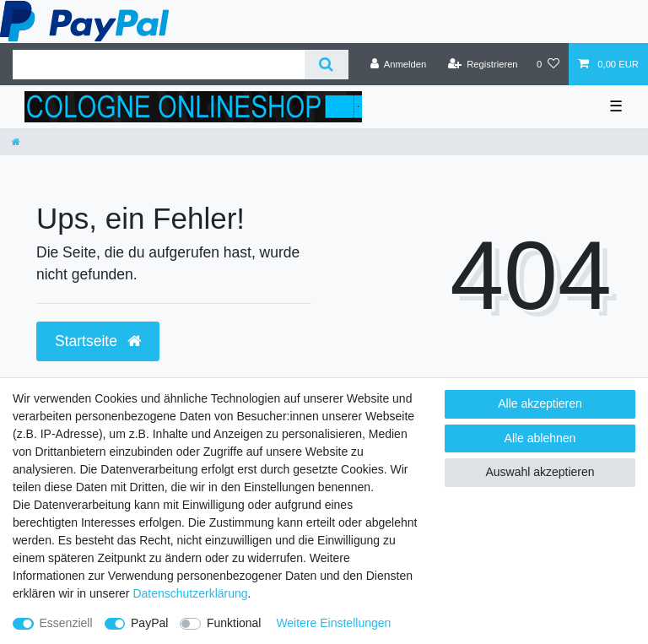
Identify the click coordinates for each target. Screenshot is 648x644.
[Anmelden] (399, 64)
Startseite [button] (98, 341)
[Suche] (326, 65)
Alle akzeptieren (540, 403)
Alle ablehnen (540, 438)
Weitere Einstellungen (333, 623)
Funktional (234, 623)
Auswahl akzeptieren (540, 472)
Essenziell (66, 623)
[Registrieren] (482, 64)
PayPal (149, 623)
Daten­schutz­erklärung (190, 593)
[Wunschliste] (548, 64)
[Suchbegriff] (159, 65)
